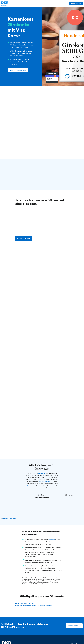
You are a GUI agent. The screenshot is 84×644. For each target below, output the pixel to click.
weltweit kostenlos (45, 482)
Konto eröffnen (76, 3)
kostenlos (41, 473)
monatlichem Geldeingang (24, 45)
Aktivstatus (20, 56)
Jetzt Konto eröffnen (18, 70)
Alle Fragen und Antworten (25, 603)
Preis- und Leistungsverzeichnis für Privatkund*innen (34, 605)
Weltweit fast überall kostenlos (21, 51)
